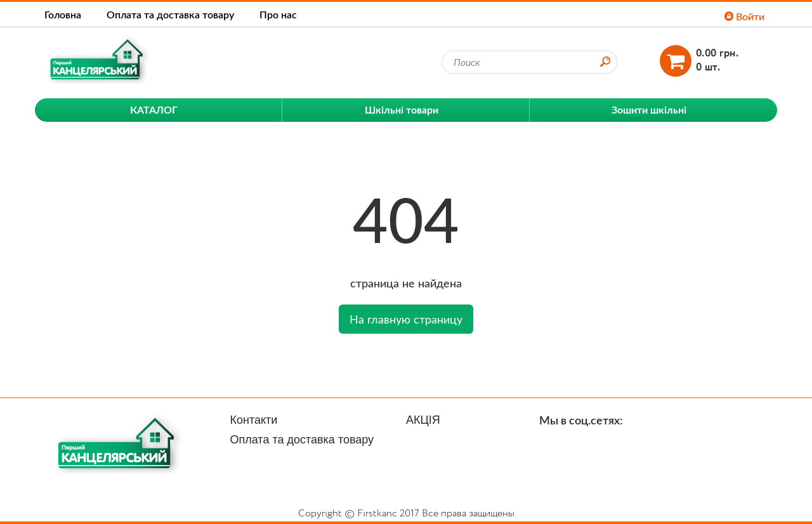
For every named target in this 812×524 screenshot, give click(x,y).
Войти (744, 16)
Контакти (254, 420)
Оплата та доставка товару (170, 14)
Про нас (278, 14)
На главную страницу (406, 319)
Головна (63, 14)
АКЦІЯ (423, 420)
